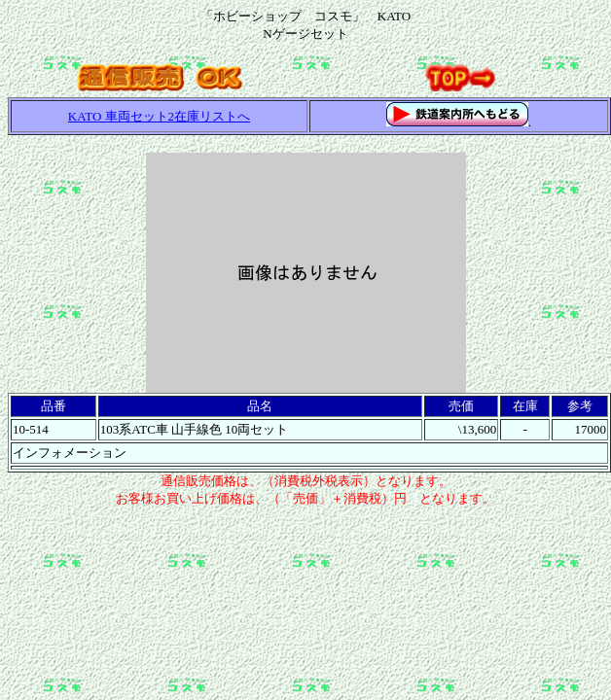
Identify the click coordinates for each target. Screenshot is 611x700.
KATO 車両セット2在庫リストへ (159, 116)
